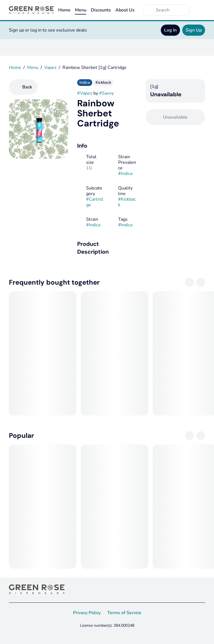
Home (64, 10)
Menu (81, 10)
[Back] (23, 87)
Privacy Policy (87, 613)
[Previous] (189, 282)
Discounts (101, 10)
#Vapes (85, 93)
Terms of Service (124, 613)
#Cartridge (94, 202)
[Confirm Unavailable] (175, 117)
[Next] (201, 282)
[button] (107, 248)
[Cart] (200, 10)
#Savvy (106, 93)
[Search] (171, 10)
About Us (125, 10)
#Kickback (127, 202)
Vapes (50, 68)
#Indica (125, 174)
